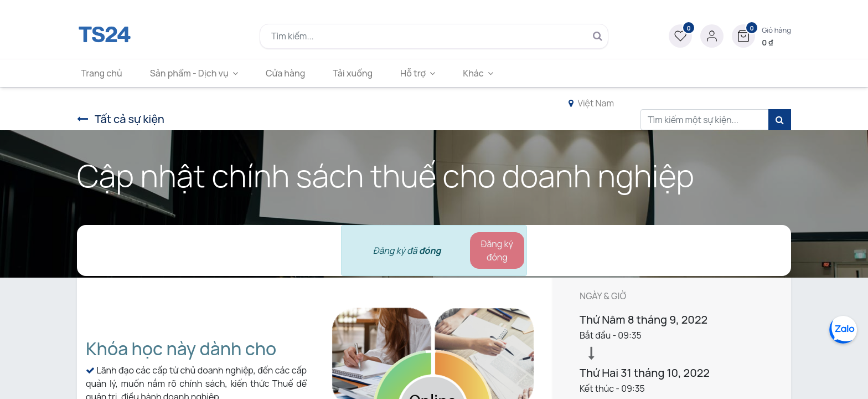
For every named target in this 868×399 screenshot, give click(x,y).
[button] (761, 36)
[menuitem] (106, 73)
